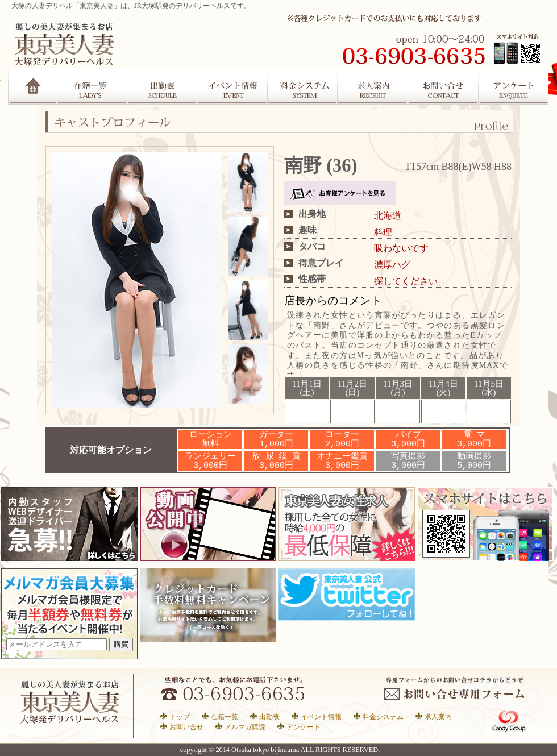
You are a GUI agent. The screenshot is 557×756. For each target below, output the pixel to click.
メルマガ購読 (245, 727)
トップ (180, 716)
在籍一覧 (92, 87)
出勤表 (162, 87)
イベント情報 (321, 716)
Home (33, 87)
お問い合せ (186, 727)
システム (303, 87)
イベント (232, 87)
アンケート (514, 87)
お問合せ (444, 87)
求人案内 (373, 87)
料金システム (383, 716)
